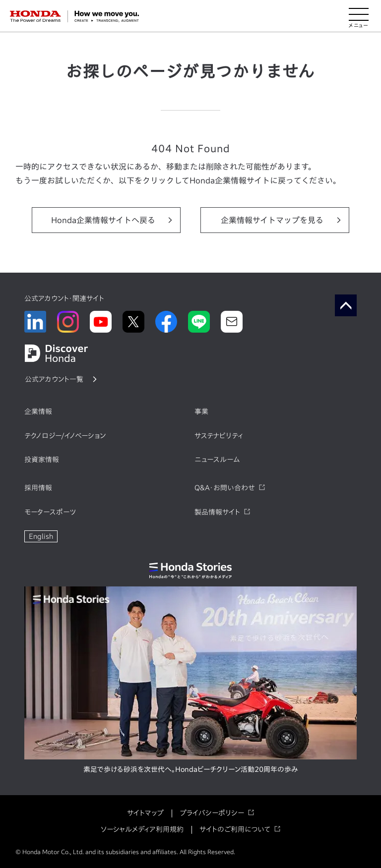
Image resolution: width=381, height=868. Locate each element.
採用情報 (38, 488)
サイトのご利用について (235, 829)
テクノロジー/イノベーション (65, 436)
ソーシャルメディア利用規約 (142, 829)
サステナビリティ (219, 436)
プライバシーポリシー (212, 813)
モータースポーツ (50, 512)
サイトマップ (145, 813)
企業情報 (38, 411)
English (41, 536)
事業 (201, 411)
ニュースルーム (217, 460)
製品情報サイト (217, 512)
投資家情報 (42, 460)
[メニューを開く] (359, 16)
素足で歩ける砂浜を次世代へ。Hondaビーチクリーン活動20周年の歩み (191, 769)
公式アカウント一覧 (54, 379)
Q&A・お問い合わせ (225, 488)
